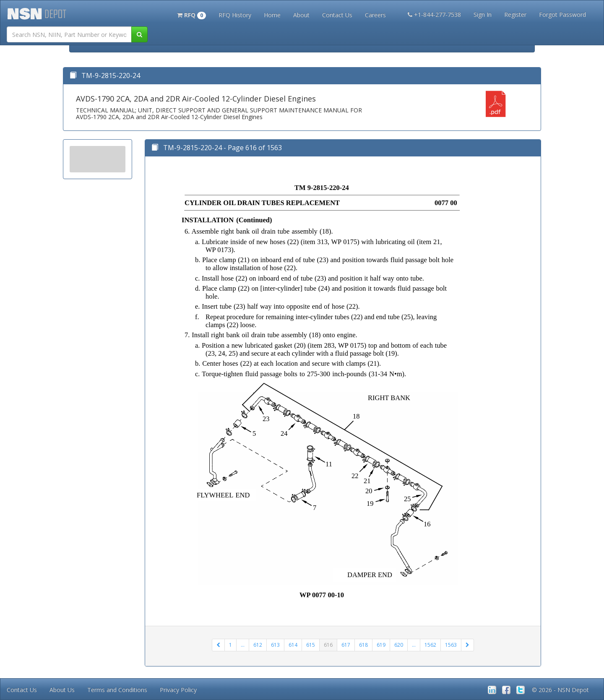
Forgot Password (562, 14)
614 (293, 645)
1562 (430, 645)
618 (363, 645)
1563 (451, 645)
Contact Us (337, 15)
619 (381, 645)
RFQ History (235, 15)
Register (515, 14)
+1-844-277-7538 (434, 14)
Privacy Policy (178, 690)
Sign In (483, 14)
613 (275, 645)
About (301, 15)
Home (272, 15)
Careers (375, 15)
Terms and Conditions (117, 690)
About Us (62, 690)
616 (328, 645)
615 (311, 645)
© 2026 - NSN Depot (560, 690)
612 (258, 645)
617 (346, 645)
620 (399, 645)
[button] (191, 14)
